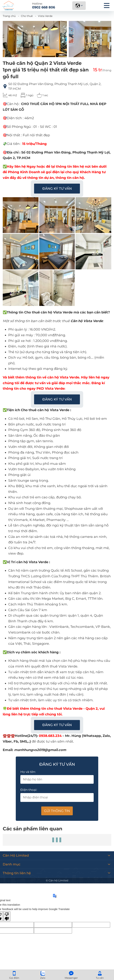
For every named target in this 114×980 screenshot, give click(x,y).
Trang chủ (9, 16)
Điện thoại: (29, 790)
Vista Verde (45, 16)
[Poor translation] (7, 916)
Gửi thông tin (57, 811)
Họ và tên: (28, 772)
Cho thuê (27, 16)
